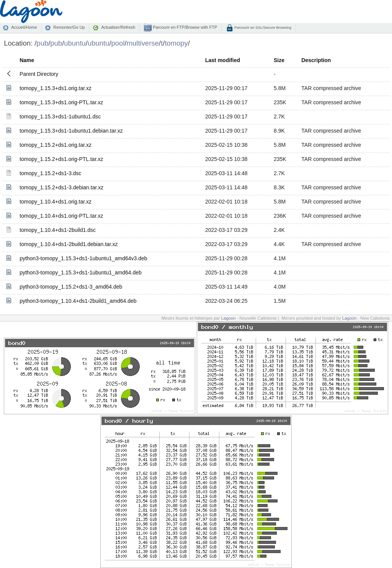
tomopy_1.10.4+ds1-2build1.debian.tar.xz (69, 244)
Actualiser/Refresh (118, 27)
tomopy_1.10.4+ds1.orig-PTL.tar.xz (61, 216)
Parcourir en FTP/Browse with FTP (184, 27)
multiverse (143, 43)
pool (118, 43)
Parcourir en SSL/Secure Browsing (262, 27)
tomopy (176, 43)
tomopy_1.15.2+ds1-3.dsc (51, 173)
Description (316, 60)
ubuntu (75, 43)
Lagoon (229, 318)
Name (27, 60)
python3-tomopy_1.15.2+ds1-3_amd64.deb (71, 287)
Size (279, 60)
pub (42, 43)
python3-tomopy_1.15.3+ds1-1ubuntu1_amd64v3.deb (83, 258)
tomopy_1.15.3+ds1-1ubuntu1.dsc (60, 117)
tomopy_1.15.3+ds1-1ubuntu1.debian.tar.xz (71, 131)
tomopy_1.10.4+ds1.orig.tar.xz (56, 202)
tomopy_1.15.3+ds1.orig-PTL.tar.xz (61, 102)
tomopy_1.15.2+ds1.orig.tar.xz (56, 145)
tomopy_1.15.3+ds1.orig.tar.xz (56, 88)
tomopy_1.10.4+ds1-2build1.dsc (58, 230)
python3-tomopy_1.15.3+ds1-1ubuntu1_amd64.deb (81, 273)
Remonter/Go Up (69, 27)
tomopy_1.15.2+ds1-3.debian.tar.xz (61, 187)
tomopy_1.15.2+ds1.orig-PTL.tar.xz (61, 159)
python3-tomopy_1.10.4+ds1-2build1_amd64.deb (78, 301)
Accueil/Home (24, 27)
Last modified (223, 60)
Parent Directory (39, 74)
